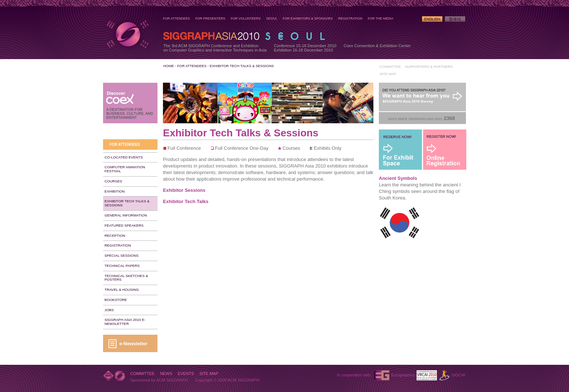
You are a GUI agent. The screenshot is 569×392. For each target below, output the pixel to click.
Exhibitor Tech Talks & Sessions (242, 66)
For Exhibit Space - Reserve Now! (401, 150)
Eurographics (403, 375)
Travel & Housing (122, 290)
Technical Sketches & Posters (126, 278)
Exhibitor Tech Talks (186, 201)
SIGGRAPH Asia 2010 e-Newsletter (125, 322)
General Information (126, 215)
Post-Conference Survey (422, 97)
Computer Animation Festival (125, 169)
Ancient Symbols (398, 178)
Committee (390, 67)
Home (169, 66)
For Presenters (210, 18)
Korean (455, 19)
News (166, 374)
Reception (115, 236)
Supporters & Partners (429, 67)
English (432, 19)
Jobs (109, 310)
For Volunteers (246, 18)
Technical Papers (122, 266)
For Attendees (176, 18)
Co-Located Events (124, 157)
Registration (350, 18)
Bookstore (116, 300)
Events (186, 374)
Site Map (388, 74)
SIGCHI (458, 375)
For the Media (381, 18)
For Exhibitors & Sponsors (308, 18)
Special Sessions (122, 255)
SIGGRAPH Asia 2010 (127, 34)
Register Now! (445, 150)
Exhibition (115, 191)
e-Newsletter (133, 344)
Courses (113, 181)
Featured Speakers (124, 225)
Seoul (272, 18)
